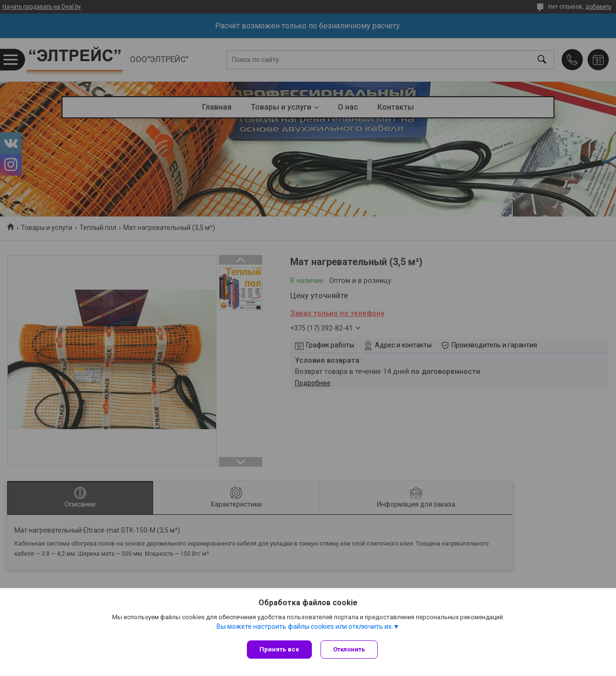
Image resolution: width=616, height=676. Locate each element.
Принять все (279, 649)
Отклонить (350, 649)
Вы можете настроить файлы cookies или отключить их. (305, 627)
